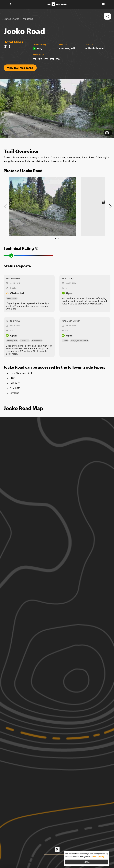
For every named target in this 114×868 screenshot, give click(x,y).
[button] (12, 4)
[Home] (57, 4)
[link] (37, 248)
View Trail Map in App (20, 68)
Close (87, 862)
